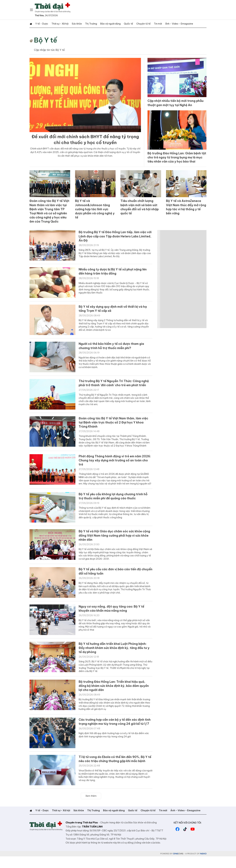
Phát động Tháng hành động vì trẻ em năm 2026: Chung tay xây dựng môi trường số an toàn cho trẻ (114, 465)
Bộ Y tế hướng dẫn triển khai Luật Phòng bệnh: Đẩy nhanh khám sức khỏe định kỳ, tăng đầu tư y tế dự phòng (115, 655)
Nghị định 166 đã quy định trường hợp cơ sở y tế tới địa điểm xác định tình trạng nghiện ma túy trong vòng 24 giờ (114, 750)
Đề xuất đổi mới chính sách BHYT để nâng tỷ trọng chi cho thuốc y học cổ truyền (85, 141)
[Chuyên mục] (31, 10)
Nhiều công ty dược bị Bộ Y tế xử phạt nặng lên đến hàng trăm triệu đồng (113, 272)
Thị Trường (88, 24)
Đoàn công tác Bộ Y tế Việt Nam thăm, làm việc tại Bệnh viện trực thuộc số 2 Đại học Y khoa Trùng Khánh (113, 425)
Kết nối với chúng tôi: (188, 834)
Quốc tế (125, 24)
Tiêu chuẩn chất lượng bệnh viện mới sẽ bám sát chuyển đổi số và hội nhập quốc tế (138, 211)
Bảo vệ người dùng (107, 24)
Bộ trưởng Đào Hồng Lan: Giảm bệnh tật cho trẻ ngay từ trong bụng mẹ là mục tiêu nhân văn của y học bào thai (177, 161)
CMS (178, 865)
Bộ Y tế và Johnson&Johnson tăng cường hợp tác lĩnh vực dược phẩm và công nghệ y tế (94, 211)
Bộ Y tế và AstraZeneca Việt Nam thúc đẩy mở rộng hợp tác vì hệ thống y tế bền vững (185, 211)
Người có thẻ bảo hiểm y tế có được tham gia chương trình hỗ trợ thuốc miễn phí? (115, 347)
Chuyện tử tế (139, 24)
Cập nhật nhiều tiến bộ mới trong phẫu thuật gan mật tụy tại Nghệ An (176, 103)
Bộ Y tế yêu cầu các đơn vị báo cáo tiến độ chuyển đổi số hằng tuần (113, 579)
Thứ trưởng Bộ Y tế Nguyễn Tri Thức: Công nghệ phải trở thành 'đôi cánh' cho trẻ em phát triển (115, 386)
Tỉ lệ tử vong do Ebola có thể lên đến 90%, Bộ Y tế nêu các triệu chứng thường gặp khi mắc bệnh (115, 771)
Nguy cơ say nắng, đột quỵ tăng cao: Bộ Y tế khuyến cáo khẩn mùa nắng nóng (115, 616)
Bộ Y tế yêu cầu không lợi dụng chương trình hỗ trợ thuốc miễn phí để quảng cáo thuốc (113, 502)
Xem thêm (91, 808)
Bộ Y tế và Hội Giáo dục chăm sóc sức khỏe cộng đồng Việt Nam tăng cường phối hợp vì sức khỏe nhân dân (114, 541)
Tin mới (153, 24)
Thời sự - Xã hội (59, 24)
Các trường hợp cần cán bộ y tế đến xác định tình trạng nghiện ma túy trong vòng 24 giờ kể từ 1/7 (115, 734)
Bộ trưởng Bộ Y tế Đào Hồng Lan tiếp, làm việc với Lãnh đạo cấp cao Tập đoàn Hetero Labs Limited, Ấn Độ (114, 237)
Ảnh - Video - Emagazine (173, 24)
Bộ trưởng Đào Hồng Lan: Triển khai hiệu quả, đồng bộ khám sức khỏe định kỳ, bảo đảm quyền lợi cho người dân (115, 694)
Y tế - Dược (41, 24)
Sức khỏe (75, 24)
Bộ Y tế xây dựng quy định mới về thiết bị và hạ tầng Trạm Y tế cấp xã (114, 310)
